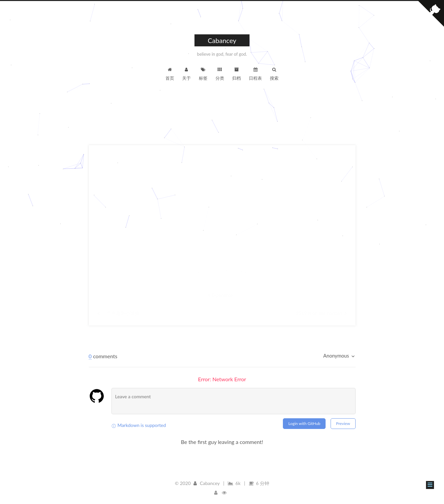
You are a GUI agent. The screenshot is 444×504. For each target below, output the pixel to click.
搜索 (274, 74)
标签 (203, 74)
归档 (237, 74)
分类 (220, 74)
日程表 (255, 74)
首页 (170, 74)
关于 (186, 74)
